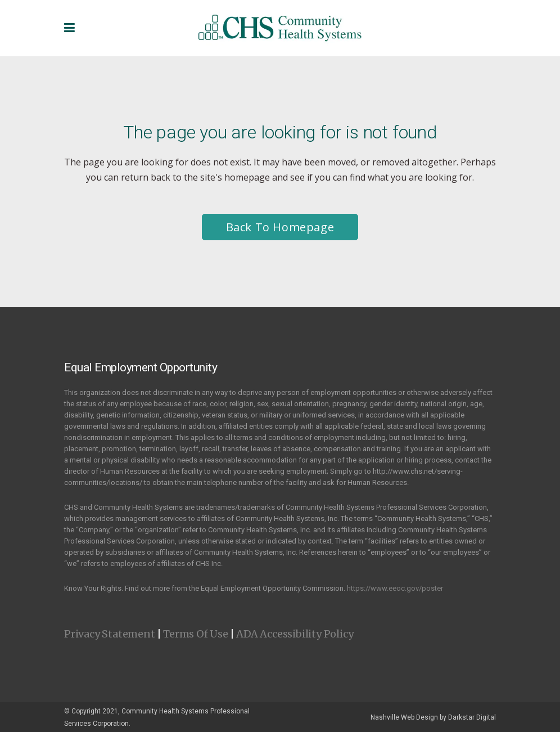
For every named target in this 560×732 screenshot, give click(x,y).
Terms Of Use (196, 634)
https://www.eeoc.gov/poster (395, 588)
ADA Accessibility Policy (295, 634)
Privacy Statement (110, 634)
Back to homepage (280, 227)
